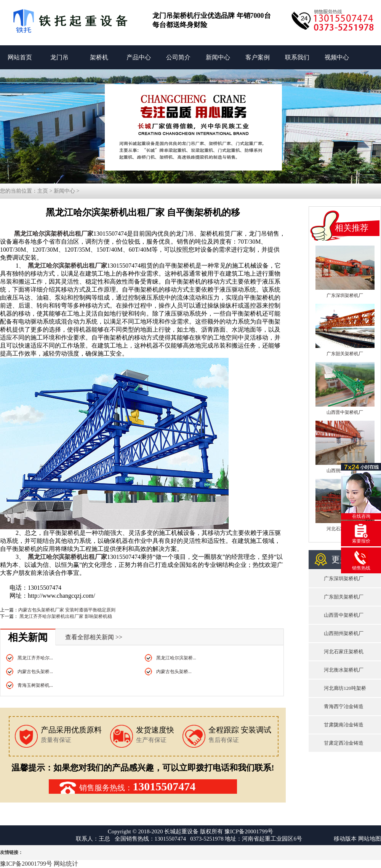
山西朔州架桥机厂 (344, 633)
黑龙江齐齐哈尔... (35, 658)
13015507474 (164, 786)
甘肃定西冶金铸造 (344, 743)
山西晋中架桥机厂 (345, 412)
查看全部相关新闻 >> (94, 637)
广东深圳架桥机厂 (345, 295)
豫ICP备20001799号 (249, 831)
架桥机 (99, 57)
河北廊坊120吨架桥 (345, 688)
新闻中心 (218, 57)
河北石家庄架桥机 (344, 652)
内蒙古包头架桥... (35, 672)
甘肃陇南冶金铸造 (344, 725)
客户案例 (258, 57)
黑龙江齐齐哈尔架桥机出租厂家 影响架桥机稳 (65, 616)
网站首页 (20, 57)
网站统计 (66, 864)
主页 (43, 191)
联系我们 (297, 57)
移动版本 (345, 839)
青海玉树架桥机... (35, 685)
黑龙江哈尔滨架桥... (176, 658)
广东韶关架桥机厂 (345, 354)
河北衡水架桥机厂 (344, 670)
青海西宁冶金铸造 (344, 706)
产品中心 (139, 57)
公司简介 (178, 57)
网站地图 (370, 839)
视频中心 (337, 57)
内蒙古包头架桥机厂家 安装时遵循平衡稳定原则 (67, 610)
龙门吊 (59, 57)
